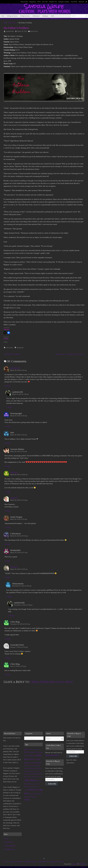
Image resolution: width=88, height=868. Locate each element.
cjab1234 (14, 498)
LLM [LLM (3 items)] (40, 774)
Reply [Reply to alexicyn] (7, 577)
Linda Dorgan (42, 682)
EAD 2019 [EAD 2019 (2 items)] (27, 766)
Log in (6, 838)
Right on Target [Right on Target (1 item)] (34, 784)
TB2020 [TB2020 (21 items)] (31, 790)
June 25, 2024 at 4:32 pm (18, 666)
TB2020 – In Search (12, 354)
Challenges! (53, 862)
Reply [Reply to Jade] (7, 443)
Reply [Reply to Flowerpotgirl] (7, 426)
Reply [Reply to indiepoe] (7, 492)
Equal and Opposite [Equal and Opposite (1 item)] (28, 771)
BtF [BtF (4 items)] (35, 759)
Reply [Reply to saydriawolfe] (9, 407)
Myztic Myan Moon (52, 755)
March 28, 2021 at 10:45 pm (19, 536)
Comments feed (10, 846)
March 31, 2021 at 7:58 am (20, 394)
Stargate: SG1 (53, 2)
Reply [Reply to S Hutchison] (7, 544)
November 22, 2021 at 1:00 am (22, 586)
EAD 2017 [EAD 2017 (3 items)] (31, 763)
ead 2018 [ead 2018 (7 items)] (38, 763)
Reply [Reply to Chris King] (7, 639)
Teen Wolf (74, 2)
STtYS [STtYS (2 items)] (34, 787)
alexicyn (14, 567)
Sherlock (81, 2)
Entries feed (8, 842)
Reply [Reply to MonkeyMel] (7, 561)
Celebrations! (43, 862)
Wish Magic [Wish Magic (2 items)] (33, 797)
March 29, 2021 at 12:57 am (19, 553)
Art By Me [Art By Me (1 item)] (29, 749)
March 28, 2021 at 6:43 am (19, 416)
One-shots (10, 348)
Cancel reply (63, 682)
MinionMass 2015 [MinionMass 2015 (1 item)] (35, 777)
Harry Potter (24, 2)
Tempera (74, 864)
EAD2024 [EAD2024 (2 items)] (27, 768)
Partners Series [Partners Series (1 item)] (39, 781)
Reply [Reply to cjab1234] (7, 511)
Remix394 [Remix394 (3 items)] (27, 784)
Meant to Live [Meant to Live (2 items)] (28, 777)
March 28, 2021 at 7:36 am (19, 435)
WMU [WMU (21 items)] (27, 800)
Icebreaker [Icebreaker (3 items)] (35, 774)
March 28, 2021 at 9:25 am (19, 452)
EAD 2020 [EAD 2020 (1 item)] (32, 766)
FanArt (61, 862)
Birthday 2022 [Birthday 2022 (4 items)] (33, 752)
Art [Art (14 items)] (26, 749)
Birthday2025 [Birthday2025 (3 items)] (32, 756)
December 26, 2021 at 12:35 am (20, 624)
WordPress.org (9, 849)
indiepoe (14, 472)
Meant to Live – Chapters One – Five (70, 354)
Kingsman (33, 2)
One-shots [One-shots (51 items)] (30, 780)
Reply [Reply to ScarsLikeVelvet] (7, 658)
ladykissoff (15, 368)
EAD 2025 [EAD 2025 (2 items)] (38, 768)
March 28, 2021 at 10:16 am (19, 475)
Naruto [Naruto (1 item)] (41, 777)
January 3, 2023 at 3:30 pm (19, 647)
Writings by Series (30, 862)
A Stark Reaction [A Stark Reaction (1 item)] (35, 749)
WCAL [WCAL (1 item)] (31, 794)
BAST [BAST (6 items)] (26, 752)
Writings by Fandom (16, 862)
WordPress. (83, 864)
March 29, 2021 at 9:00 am (19, 569)
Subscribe (52, 784)
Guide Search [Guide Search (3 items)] (28, 774)
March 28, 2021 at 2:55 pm (19, 519)
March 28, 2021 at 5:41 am (19, 370)
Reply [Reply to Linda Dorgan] (7, 527)
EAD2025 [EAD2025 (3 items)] (32, 768)
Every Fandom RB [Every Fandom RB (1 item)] (36, 771)
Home (5, 862)
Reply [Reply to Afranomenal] (9, 597)
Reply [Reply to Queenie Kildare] (7, 466)
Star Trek (45, 2)
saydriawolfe (10, 31)
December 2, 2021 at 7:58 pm (23, 605)
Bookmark (20, 348)
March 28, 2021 (22, 31)
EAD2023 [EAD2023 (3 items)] (37, 766)
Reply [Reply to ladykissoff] (7, 386)
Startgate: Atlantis (64, 2)
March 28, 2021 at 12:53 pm (19, 500)
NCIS (39, 2)
